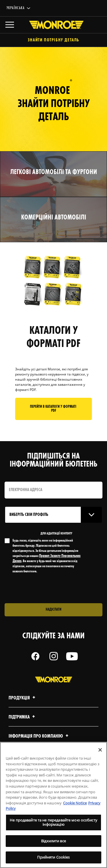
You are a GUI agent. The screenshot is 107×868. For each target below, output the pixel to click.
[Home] (54, 25)
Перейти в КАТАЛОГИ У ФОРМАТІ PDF (53, 409)
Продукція (23, 698)
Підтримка (23, 717)
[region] (53, 805)
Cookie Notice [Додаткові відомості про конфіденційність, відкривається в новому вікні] (75, 803)
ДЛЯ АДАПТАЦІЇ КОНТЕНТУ (56, 534)
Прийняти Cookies (53, 857)
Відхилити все (53, 841)
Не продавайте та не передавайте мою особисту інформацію (53, 822)
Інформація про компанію (39, 736)
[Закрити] (100, 750)
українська (16, 8)
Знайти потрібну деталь (53, 40)
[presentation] (52, 589)
